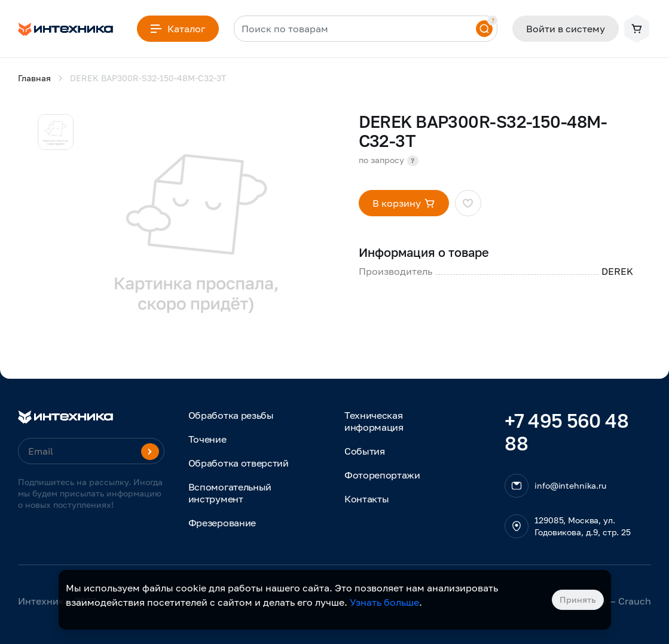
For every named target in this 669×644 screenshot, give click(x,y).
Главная (34, 78)
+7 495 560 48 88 (566, 432)
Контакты (366, 499)
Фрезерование (222, 523)
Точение (207, 439)
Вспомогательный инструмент (230, 493)
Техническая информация (374, 421)
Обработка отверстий (239, 463)
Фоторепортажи (382, 475)
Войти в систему (566, 29)
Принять (578, 599)
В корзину (404, 203)
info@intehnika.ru (570, 485)
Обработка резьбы (231, 415)
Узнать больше (384, 602)
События (365, 451)
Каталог (178, 29)
